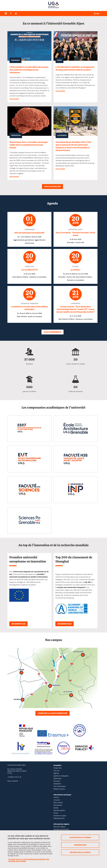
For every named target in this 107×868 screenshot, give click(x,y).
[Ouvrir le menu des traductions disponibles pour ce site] (98, 14)
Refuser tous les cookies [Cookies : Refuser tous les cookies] (80, 852)
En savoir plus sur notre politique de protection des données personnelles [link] (29, 860)
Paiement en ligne (60, 816)
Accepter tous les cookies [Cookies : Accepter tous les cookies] (80, 837)
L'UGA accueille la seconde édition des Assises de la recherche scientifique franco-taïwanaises (29, 70)
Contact (56, 797)
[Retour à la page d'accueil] (53, 6)
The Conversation (60, 786)
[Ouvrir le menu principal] (6, 14)
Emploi (56, 808)
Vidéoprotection (59, 818)
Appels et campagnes (61, 776)
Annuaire (57, 800)
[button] (11, 14)
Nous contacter (13, 781)
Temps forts (58, 768)
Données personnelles (61, 829)
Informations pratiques (62, 795)
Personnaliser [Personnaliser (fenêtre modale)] (80, 845)
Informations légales (61, 824)
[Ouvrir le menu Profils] (16, 14)
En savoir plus (18, 624)
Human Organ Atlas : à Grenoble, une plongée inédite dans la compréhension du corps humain (29, 145)
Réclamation (58, 805)
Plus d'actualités (53, 186)
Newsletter (57, 784)
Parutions (57, 781)
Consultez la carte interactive (53, 713)
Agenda (56, 773)
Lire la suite (14, 99)
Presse (56, 813)
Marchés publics (59, 810)
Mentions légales (59, 827)
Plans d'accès (58, 803)
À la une (56, 771)
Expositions (57, 778)
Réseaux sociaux (59, 789)
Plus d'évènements (53, 332)
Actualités (57, 765)
